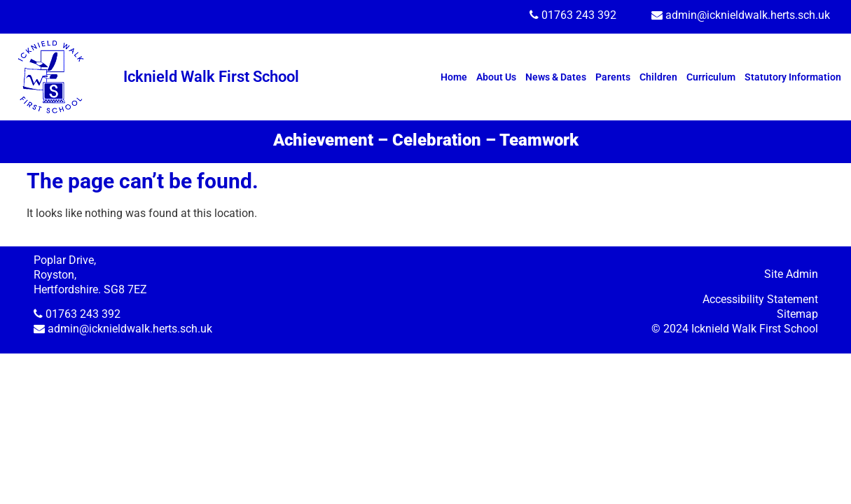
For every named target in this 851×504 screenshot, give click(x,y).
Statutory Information (793, 77)
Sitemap (797, 314)
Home (454, 77)
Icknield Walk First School (211, 77)
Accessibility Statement (760, 299)
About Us (496, 77)
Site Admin (791, 274)
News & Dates (556, 77)
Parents (613, 77)
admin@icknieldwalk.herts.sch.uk (748, 15)
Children (658, 77)
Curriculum (711, 77)
